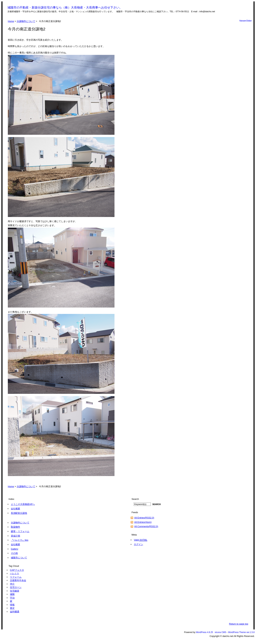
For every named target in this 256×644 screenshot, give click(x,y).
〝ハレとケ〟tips (20, 540)
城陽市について (19, 558)
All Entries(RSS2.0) (144, 518)
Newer (243, 21)
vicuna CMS (221, 632)
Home (11, 21)
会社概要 (15, 509)
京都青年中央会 (18, 580)
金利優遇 (15, 612)
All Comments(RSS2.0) (146, 526)
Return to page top (239, 624)
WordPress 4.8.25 (204, 632)
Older (249, 21)
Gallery (14, 549)
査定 (12, 608)
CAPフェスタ (17, 570)
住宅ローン (16, 587)
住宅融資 (15, 591)
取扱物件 (15, 527)
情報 (12, 605)
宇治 (12, 598)
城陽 (12, 594)
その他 (14, 553)
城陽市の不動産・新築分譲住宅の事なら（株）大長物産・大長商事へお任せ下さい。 (65, 8)
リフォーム (16, 577)
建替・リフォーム (20, 531)
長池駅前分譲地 (19, 513)
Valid (141, 540)
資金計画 (15, 536)
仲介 (12, 584)
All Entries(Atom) (143, 522)
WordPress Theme (237, 632)
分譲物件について (26, 21)
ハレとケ (15, 573)
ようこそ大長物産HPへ (23, 504)
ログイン (138, 544)
